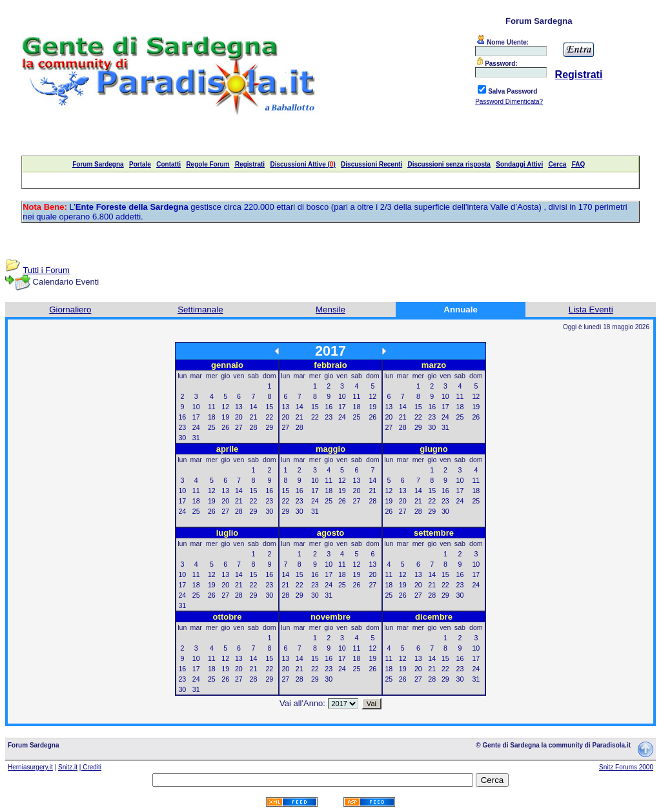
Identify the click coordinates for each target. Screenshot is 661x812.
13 (239, 407)
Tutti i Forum (46, 270)
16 (182, 417)
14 (254, 407)
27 (239, 427)
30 (182, 438)
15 (269, 407)
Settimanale (200, 310)
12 (225, 407)
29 (269, 427)
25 (212, 427)
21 (254, 417)
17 (196, 417)
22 (269, 417)
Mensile (330, 310)
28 (254, 427)
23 (182, 427)
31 (196, 438)
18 (212, 417)
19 (225, 417)
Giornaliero (70, 310)
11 (212, 407)
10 (196, 407)
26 (225, 427)
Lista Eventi (591, 310)
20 (239, 417)
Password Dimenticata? (509, 102)
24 (196, 427)
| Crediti (90, 767)
